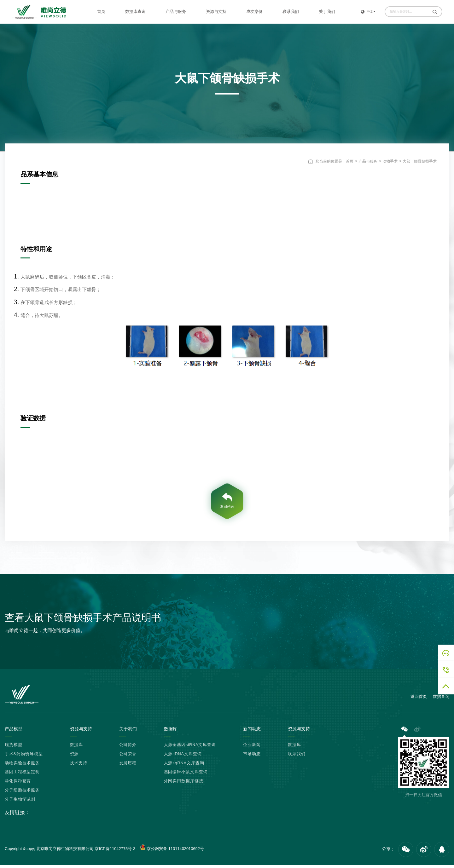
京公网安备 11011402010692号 (171, 850)
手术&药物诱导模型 (24, 757)
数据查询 (441, 699)
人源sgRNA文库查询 (184, 766)
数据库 (77, 748)
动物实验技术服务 (22, 766)
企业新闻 (252, 748)
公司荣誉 (128, 757)
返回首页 (419, 699)
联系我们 (291, 11)
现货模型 (14, 748)
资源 (74, 757)
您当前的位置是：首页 (335, 161)
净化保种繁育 (18, 784)
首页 (101, 11)
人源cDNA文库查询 (183, 757)
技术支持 (79, 766)
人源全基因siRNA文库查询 (190, 748)
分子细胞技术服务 (22, 793)
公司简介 (128, 748)
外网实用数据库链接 (184, 784)
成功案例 (254, 11)
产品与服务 (176, 11)
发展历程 (128, 766)
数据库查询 (135, 11)
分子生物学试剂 (20, 802)
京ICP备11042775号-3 (115, 851)
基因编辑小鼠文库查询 (186, 775)
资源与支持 (216, 11)
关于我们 (327, 11)
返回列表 (227, 508)
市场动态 (252, 757)
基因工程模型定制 (22, 775)
